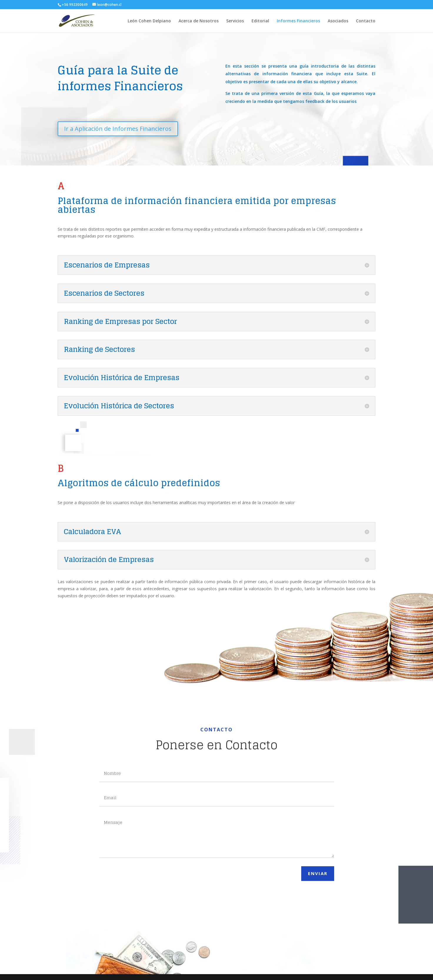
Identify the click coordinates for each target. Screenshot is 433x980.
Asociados (338, 21)
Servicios (235, 21)
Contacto (366, 21)
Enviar (318, 873)
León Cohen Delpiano (149, 21)
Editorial (260, 21)
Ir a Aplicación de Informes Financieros (126, 129)
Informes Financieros (298, 21)
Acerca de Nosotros (199, 21)
